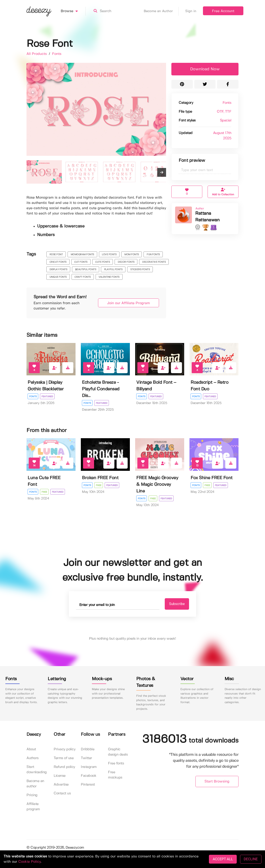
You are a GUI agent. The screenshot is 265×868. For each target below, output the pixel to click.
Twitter (86, 758)
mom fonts (132, 255)
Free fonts (116, 763)
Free (44, 492)
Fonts (57, 54)
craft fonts (83, 277)
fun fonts (153, 255)
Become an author (35, 784)
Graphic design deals (118, 752)
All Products (37, 54)
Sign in (191, 11)
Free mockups (115, 775)
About (31, 749)
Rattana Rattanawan (207, 217)
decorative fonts (154, 262)
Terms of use (64, 758)
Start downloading (37, 770)
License (60, 776)
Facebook (89, 776)
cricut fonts (58, 262)
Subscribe (177, 604)
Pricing (32, 795)
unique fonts (58, 277)
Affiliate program (33, 807)
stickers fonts (140, 270)
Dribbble (88, 749)
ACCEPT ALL (223, 859)
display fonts (58, 270)
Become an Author (161, 11)
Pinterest (88, 785)
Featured (47, 397)
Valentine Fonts (109, 277)
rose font (56, 255)
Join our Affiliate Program (129, 303)
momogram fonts (82, 255)
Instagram (89, 767)
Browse (73, 11)
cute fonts (102, 262)
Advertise (61, 785)
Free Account (223, 11)
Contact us (62, 793)
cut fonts (81, 262)
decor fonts (126, 262)
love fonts (109, 255)
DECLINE (251, 859)
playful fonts (113, 270)
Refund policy (64, 767)
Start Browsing (217, 781)
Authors (33, 758)
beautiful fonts (86, 270)
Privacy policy (64, 749)
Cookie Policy (29, 862)
